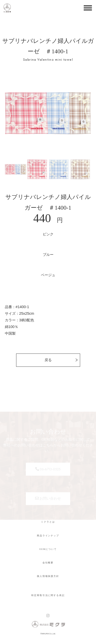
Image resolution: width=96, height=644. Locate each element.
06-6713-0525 (48, 469)
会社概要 (48, 563)
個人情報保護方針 (48, 576)
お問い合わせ (48, 498)
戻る (48, 360)
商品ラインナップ (48, 536)
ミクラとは (48, 522)
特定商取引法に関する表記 (48, 595)
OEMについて (48, 549)
